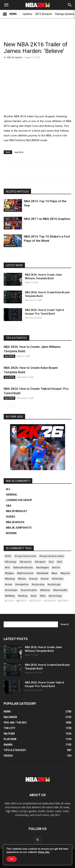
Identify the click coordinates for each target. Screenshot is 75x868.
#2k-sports (40, 562)
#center (45, 579)
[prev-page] (6, 254)
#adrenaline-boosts (23, 568)
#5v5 (7, 568)
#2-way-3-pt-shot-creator (52, 556)
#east (34, 596)
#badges (9, 573)
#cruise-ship (38, 584)
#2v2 (51, 562)
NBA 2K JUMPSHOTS (19, 528)
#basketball (42, 573)
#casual (33, 579)
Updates (27, 14)
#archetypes (42, 568)
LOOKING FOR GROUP (19, 500)
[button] (6, 5)
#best (54, 573)
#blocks (22, 579)
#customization (29, 590)
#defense (45, 590)
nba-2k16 (19, 152)
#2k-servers (26, 562)
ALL (8, 489)
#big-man (65, 573)
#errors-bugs (55, 596)
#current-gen (54, 584)
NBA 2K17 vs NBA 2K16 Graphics (47, 219)
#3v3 (60, 562)
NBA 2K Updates (14, 57)
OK (12, 859)
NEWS (10, 14)
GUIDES (11, 517)
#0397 (8, 556)
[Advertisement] (38, 28)
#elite (43, 596)
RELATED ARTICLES (17, 192)
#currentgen (11, 590)
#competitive (22, 584)
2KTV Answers (44, 14)
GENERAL (12, 495)
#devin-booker (60, 590)
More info (44, 852)
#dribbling (10, 596)
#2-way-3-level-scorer (25, 556)
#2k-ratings (11, 562)
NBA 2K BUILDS (15, 522)
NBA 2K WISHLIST (17, 511)
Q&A (9, 506)
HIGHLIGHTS (10, 210)
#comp (8, 584)
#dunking (23, 596)
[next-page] (12, 254)
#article (56, 568)
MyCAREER (9, 356)
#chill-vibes (58, 579)
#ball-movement (25, 573)
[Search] (70, 5)
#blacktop (10, 579)
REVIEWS (11, 533)
